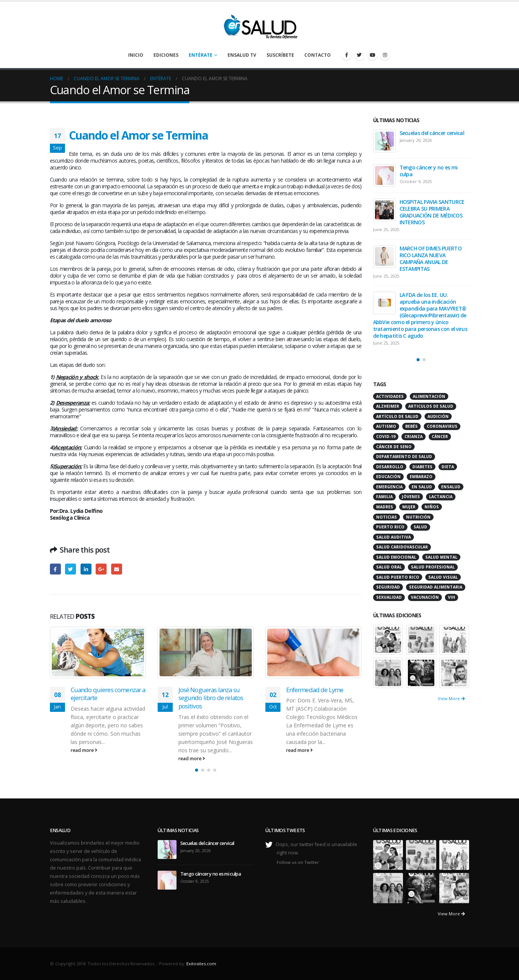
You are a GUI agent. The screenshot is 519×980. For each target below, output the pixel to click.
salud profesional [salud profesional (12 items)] (433, 567)
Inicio (136, 55)
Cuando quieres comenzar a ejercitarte (108, 694)
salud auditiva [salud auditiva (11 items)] (394, 537)
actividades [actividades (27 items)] (390, 396)
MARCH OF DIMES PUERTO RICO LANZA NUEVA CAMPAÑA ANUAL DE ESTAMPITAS (431, 259)
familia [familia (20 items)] (384, 497)
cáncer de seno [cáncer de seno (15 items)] (394, 447)
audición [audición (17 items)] (438, 416)
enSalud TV (242, 55)
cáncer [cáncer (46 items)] (440, 436)
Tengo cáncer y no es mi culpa (429, 171)
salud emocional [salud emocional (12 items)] (396, 557)
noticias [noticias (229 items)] (387, 517)
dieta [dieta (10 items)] (448, 467)
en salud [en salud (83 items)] (422, 487)
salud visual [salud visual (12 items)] (443, 577)
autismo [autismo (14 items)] (386, 426)
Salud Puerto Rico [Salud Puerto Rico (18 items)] (398, 577)
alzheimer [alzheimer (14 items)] (388, 406)
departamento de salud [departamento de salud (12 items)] (404, 457)
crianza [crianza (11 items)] (414, 436)
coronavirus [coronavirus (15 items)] (442, 426)
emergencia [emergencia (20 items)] (389, 487)
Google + (101, 569)
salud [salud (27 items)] (420, 527)
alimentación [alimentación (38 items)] (429, 396)
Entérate (201, 55)
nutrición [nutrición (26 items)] (418, 517)
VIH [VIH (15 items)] (452, 597)
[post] (384, 141)
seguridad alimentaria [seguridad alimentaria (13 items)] (436, 587)
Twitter (70, 569)
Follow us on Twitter (298, 862)
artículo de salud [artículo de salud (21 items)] (397, 416)
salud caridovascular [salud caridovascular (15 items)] (402, 547)
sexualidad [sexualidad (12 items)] (389, 597)
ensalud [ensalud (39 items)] (451, 487)
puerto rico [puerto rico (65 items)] (390, 527)
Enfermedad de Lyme (315, 690)
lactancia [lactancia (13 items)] (441, 497)
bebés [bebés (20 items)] (411, 426)
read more (84, 750)
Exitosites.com (201, 964)
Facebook (55, 569)
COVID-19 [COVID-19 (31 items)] (386, 436)
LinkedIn (86, 569)
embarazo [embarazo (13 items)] (421, 477)
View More (451, 698)
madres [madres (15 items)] (385, 507)
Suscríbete (280, 55)
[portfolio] (388, 639)
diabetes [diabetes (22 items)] (422, 467)
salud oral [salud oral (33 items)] (389, 567)
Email (117, 569)
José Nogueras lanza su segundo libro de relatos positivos (211, 698)
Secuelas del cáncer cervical (432, 133)
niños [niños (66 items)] (432, 507)
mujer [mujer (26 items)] (409, 507)
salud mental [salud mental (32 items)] (441, 557)
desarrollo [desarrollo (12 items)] (390, 467)
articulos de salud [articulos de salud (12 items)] (431, 406)
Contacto (318, 55)
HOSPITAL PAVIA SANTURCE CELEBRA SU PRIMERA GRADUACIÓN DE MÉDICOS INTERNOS (432, 212)
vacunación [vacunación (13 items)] (425, 597)
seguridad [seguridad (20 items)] (388, 587)
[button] (197, 770)
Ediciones (166, 55)
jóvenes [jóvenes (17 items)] (411, 497)
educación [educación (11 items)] (388, 477)
